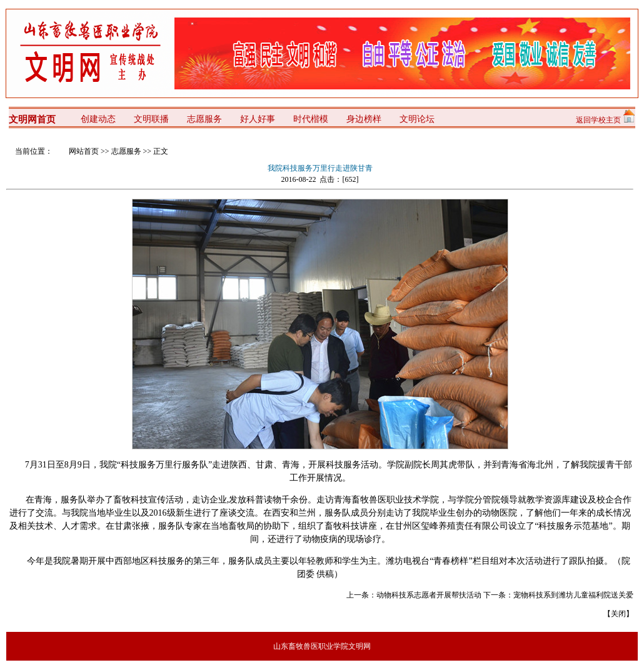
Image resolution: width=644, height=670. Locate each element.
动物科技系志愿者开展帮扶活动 (429, 595)
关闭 (618, 614)
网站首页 (84, 151)
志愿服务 (126, 151)
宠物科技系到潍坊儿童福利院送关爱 (573, 595)
